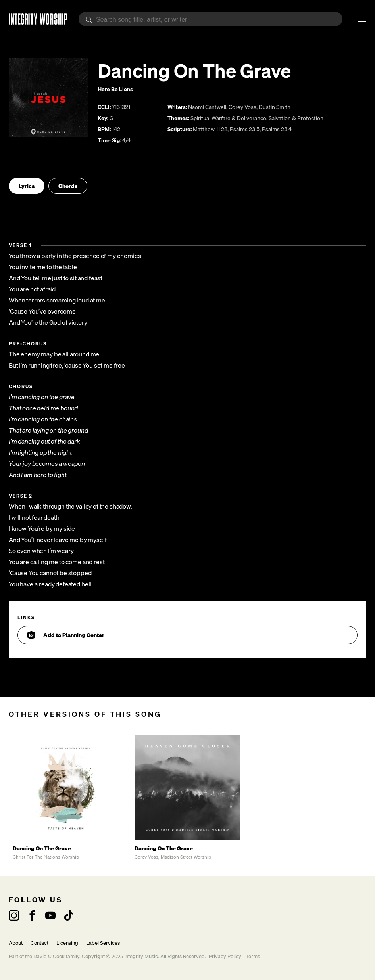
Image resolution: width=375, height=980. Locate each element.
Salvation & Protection (296, 118)
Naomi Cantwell (207, 107)
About (16, 943)
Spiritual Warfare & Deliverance (228, 118)
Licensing (67, 943)
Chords (68, 186)
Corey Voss (242, 107)
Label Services (103, 943)
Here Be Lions (115, 89)
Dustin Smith (275, 107)
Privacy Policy (225, 956)
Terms (253, 956)
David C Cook (49, 956)
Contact (39, 943)
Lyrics (27, 186)
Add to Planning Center (66, 635)
